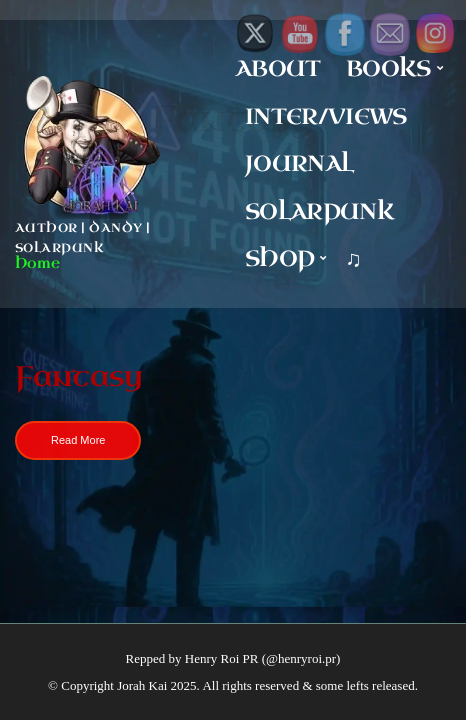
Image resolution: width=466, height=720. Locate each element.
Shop (279, 258)
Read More (78, 440)
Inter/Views (326, 116)
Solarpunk (319, 211)
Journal (299, 163)
